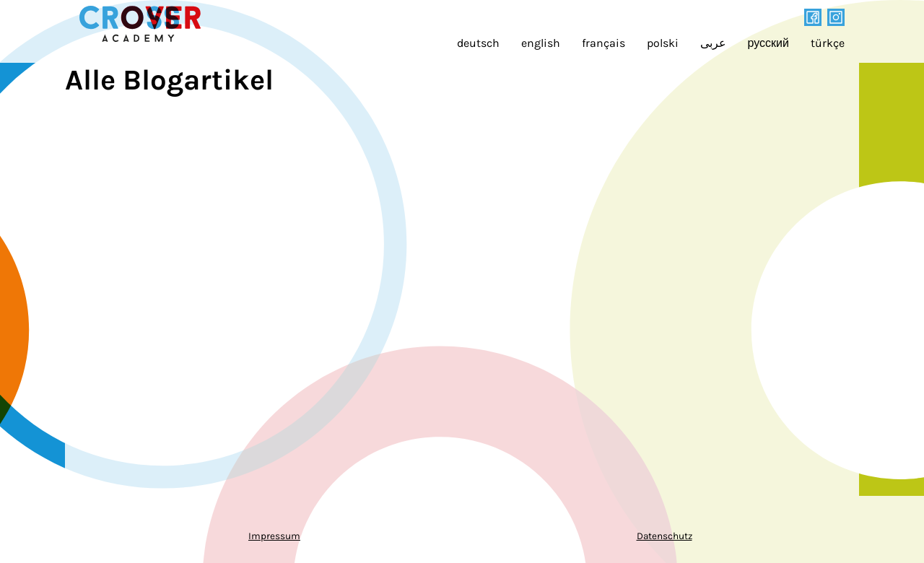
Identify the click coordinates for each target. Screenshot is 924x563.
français (603, 43)
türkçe (828, 43)
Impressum (274, 536)
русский (768, 43)
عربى (713, 43)
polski (663, 43)
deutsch (478, 43)
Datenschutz (664, 536)
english (541, 43)
